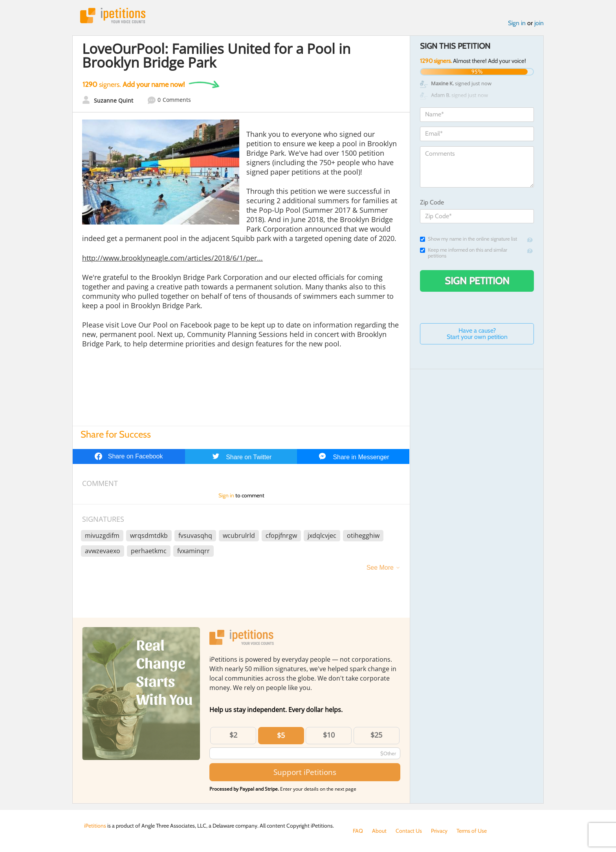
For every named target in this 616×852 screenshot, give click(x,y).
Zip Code (432, 202)
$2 (233, 735)
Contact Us (409, 831)
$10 (329, 735)
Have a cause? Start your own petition (477, 334)
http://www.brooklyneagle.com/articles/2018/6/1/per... (172, 258)
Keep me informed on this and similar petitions (464, 253)
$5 (281, 735)
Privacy (439, 831)
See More (380, 568)
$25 (376, 735)
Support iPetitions (305, 772)
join (539, 23)
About (379, 831)
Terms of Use (472, 831)
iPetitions (113, 16)
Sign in (517, 23)
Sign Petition (477, 281)
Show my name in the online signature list (468, 239)
